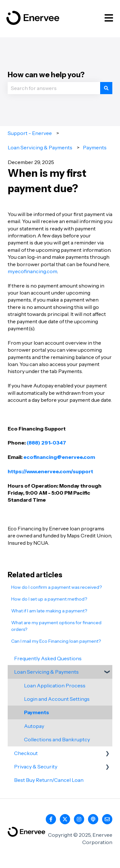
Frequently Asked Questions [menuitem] (48, 658)
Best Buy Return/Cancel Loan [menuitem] (49, 780)
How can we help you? (46, 75)
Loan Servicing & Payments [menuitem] (46, 672)
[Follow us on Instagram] (79, 819)
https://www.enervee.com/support (50, 471)
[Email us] (107, 819)
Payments (95, 147)
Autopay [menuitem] (34, 726)
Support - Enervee (30, 133)
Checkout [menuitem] (26, 753)
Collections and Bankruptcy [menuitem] (57, 739)
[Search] (106, 88)
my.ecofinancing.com (32, 271)
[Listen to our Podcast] (93, 819)
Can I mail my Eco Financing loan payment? (56, 641)
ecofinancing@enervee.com (59, 457)
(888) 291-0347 (46, 443)
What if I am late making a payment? (49, 611)
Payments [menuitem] (36, 712)
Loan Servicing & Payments (40, 147)
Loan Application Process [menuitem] (55, 685)
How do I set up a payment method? (49, 599)
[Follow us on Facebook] (51, 819)
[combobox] (54, 88)
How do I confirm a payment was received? (56, 587)
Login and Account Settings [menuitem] (57, 699)
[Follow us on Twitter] (65, 819)
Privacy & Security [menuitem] (36, 767)
